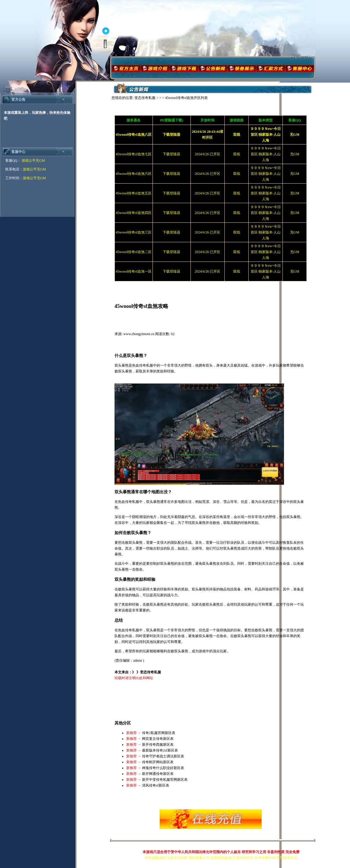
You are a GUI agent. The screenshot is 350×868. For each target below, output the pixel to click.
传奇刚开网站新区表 (158, 762)
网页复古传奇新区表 (158, 739)
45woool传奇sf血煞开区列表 (187, 98)
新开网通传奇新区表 (158, 774)
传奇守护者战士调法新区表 (163, 756)
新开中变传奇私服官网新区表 (165, 780)
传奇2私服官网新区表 (159, 733)
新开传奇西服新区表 (158, 745)
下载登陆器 (171, 154)
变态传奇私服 (145, 98)
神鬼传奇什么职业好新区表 (163, 768)
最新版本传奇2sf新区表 (160, 750)
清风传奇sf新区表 (156, 785)
